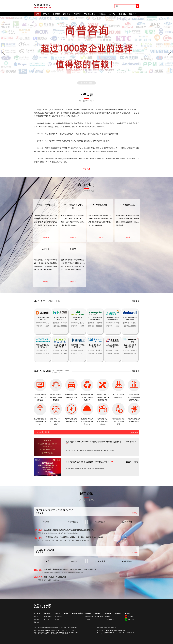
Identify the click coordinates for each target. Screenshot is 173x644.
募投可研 (56, 14)
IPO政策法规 (100, 562)
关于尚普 (46, 14)
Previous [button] (4, 52)
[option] (86, 47)
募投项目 (46, 522)
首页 (37, 14)
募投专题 (46, 620)
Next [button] (169, 52)
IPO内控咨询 (127, 562)
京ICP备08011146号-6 (104, 631)
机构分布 (37, 620)
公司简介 (37, 617)
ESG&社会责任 (78, 614)
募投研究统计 (127, 522)
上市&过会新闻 (109, 620)
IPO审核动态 (73, 562)
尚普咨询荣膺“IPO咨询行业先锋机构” (60, 134)
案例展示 (108, 617)
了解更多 (86, 169)
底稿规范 (77, 14)
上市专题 (88, 620)
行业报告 (56, 620)
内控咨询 (102, 14)
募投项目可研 (48, 617)
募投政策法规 (100, 522)
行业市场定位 (58, 617)
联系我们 (133, 14)
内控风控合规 (89, 617)
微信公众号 (131, 620)
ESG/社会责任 (90, 14)
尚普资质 (37, 622)
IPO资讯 (46, 562)
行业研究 (67, 14)
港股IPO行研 (99, 617)
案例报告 (122, 14)
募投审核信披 (73, 522)
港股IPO (112, 14)
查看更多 (136, 301)
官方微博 (131, 617)
